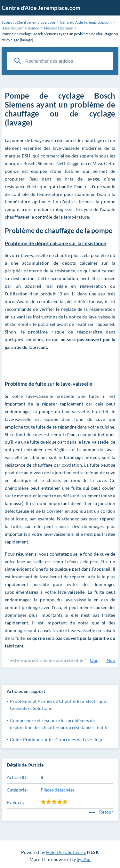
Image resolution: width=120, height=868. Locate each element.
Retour (101, 812)
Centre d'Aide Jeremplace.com (41, 8)
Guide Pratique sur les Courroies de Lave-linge (57, 739)
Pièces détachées (58, 790)
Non (111, 660)
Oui (94, 660)
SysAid (84, 859)
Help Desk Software (66, 852)
